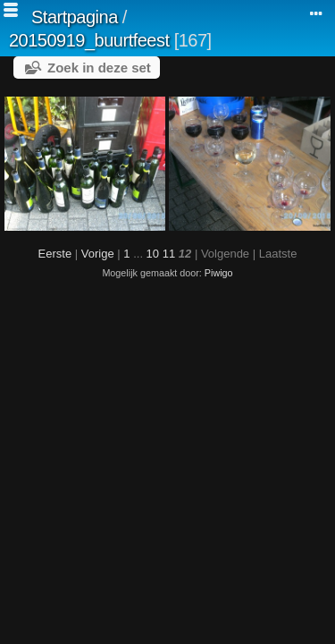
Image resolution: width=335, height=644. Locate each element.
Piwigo (219, 273)
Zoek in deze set (99, 68)
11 (169, 254)
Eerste (55, 254)
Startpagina (75, 17)
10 (153, 254)
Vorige (98, 254)
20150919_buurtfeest (89, 40)
